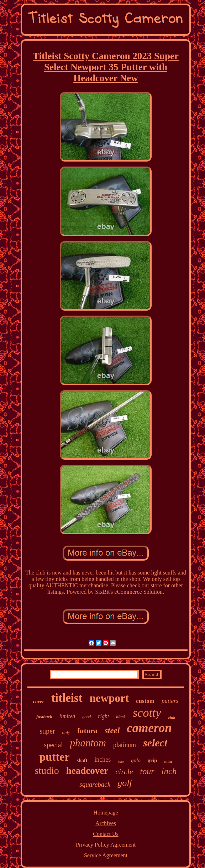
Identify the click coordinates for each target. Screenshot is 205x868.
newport (109, 698)
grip (153, 760)
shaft (82, 760)
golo (136, 760)
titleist (67, 698)
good (86, 717)
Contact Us (106, 834)
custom (145, 701)
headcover (87, 771)
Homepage (106, 813)
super (47, 731)
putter (54, 757)
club (172, 718)
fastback (44, 717)
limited (67, 716)
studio (47, 770)
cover (39, 702)
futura (87, 731)
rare (121, 762)
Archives (106, 823)
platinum (125, 745)
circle (124, 772)
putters (170, 701)
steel (112, 731)
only (66, 732)
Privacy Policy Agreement (106, 845)
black (121, 717)
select (155, 743)
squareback (95, 784)
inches (102, 760)
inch (169, 771)
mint (168, 761)
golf (125, 783)
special (54, 745)
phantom (88, 743)
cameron (149, 728)
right (103, 716)
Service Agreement (106, 855)
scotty (147, 713)
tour (147, 771)
